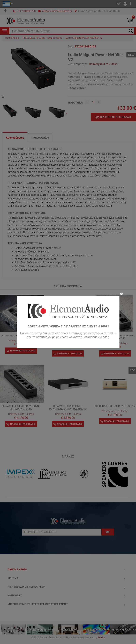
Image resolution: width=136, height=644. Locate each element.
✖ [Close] (121, 294)
